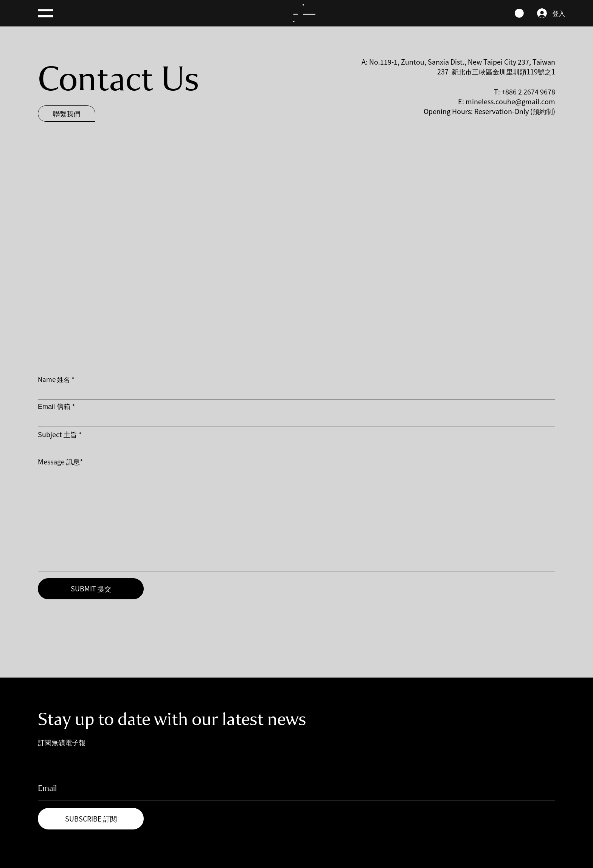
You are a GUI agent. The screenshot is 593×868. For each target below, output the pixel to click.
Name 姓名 (54, 379)
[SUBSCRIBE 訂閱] (91, 819)
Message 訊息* (60, 461)
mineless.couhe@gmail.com (510, 101)
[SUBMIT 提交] (91, 589)
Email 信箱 (54, 407)
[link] (519, 13)
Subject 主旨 (57, 434)
